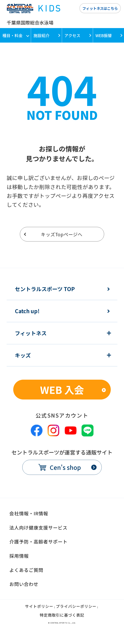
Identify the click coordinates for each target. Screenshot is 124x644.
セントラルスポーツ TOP (45, 289)
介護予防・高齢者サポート (38, 542)
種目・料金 (13, 35)
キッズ (23, 355)
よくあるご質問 (26, 570)
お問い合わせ (24, 584)
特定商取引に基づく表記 (62, 615)
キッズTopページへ (62, 234)
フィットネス (31, 333)
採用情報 (19, 556)
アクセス (72, 35)
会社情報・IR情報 (29, 513)
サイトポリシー (39, 607)
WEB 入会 (62, 390)
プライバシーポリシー (76, 607)
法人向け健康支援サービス (38, 527)
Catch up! (27, 311)
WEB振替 (104, 35)
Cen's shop (65, 467)
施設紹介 (41, 35)
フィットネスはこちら (100, 8)
